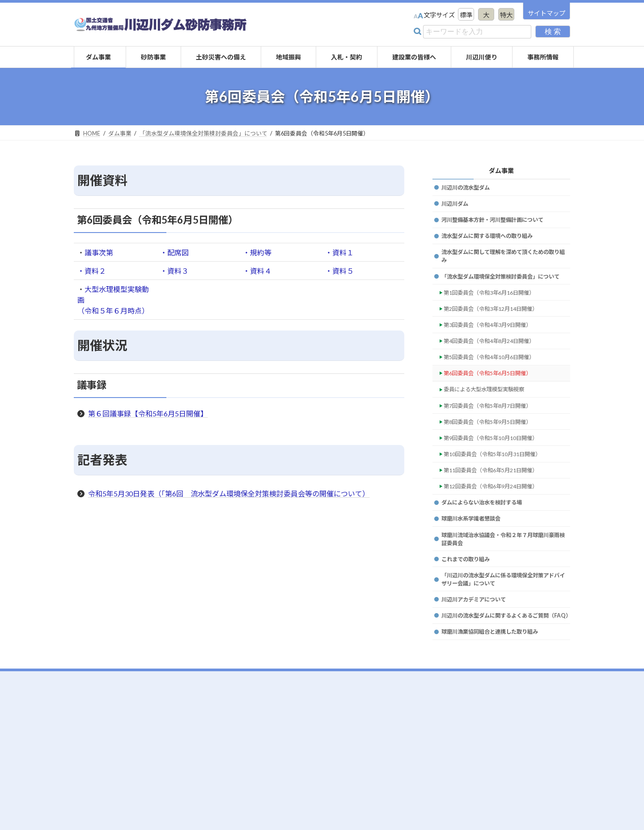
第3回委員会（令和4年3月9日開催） (496, 352)
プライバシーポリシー (539, 782)
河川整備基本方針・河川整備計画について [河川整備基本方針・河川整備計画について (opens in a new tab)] (501, 225)
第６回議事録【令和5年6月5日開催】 (148, 413)
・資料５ (339, 271)
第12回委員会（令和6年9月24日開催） (500, 533)
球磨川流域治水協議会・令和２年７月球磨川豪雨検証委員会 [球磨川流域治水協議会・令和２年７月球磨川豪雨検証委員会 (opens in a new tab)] (504, 592)
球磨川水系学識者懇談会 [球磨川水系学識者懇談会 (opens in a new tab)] (476, 570)
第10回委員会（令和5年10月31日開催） (501, 497)
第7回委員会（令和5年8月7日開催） (496, 443)
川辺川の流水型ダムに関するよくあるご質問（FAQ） (504, 683)
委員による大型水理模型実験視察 (492, 424)
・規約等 (257, 252)
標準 (466, 15)
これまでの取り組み (470, 615)
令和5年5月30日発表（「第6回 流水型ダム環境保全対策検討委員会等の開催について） (229, 493)
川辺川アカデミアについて (479, 660)
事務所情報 (523, 760)
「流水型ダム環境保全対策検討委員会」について (504, 293)
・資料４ (257, 271)
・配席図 (174, 252)
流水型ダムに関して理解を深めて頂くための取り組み (504, 266)
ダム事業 (501, 170)
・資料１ (339, 252)
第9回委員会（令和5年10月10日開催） (500, 479)
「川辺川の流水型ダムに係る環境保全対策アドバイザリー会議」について (504, 637)
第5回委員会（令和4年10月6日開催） (498, 388)
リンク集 (520, 771)
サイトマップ (547, 13)
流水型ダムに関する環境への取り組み (495, 243)
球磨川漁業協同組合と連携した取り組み (498, 705)
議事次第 (99, 252)
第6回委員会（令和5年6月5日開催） (496, 406)
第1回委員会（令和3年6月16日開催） (498, 315)
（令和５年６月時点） (113, 311)
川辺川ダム (457, 207)
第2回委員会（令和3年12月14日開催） (500, 333)
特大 (506, 15)
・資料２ (92, 271)
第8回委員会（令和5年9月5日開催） (496, 461)
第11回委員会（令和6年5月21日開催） (500, 515)
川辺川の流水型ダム (470, 188)
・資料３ (174, 271)
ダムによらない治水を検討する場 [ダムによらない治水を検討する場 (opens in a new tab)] (488, 552)
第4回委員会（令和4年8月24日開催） (498, 370)
